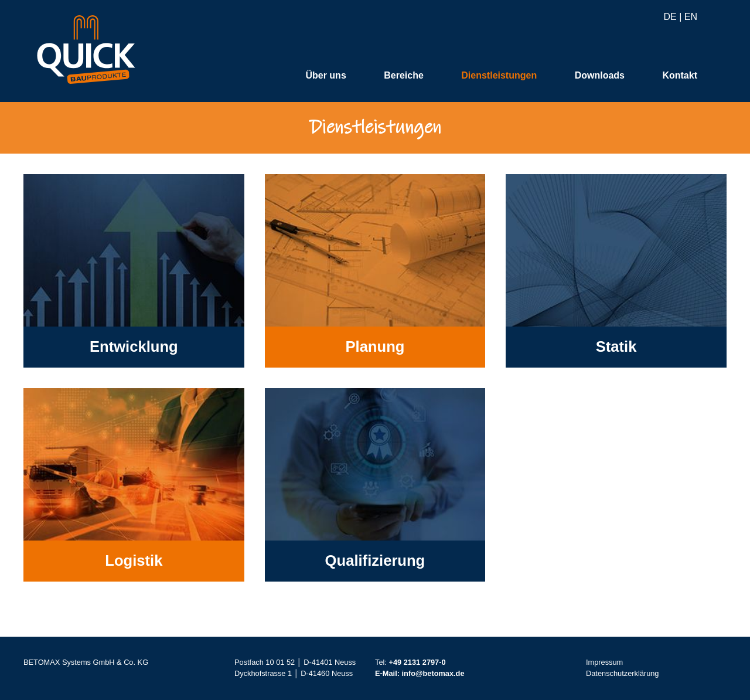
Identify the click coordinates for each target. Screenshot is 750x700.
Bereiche (404, 76)
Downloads (600, 76)
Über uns (325, 76)
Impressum (604, 663)
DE (670, 17)
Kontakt (680, 76)
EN (691, 17)
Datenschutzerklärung (622, 674)
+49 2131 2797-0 (417, 662)
